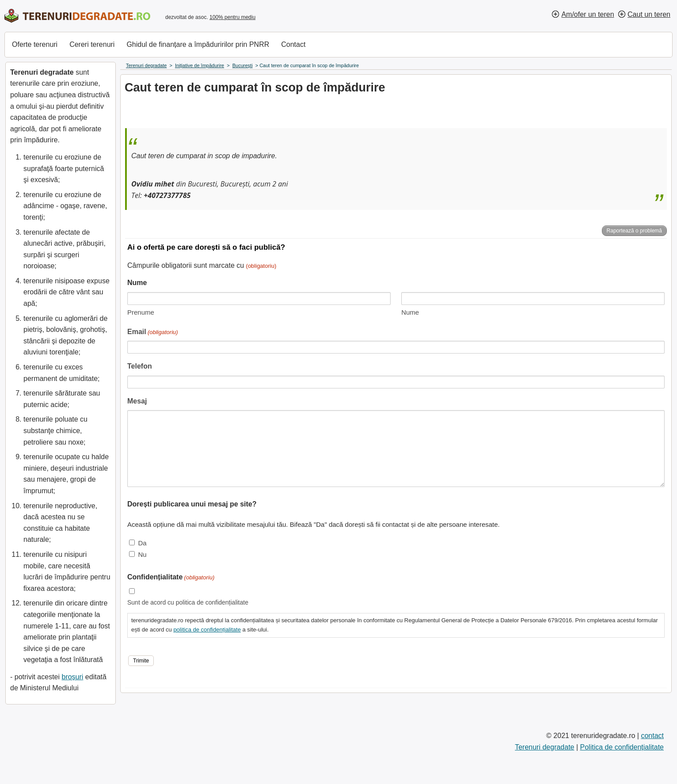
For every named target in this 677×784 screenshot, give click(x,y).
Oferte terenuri (35, 44)
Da (142, 543)
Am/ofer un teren (588, 14)
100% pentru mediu (232, 17)
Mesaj (137, 401)
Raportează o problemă (634, 231)
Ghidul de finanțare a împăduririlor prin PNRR (198, 44)
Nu (142, 554)
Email (153, 333)
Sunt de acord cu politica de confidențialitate (188, 602)
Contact (293, 44)
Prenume (141, 312)
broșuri (72, 677)
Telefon (140, 366)
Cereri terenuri (92, 44)
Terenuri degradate (544, 747)
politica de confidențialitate (207, 630)
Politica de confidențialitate (622, 747)
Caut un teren (649, 14)
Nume (410, 312)
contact (652, 736)
